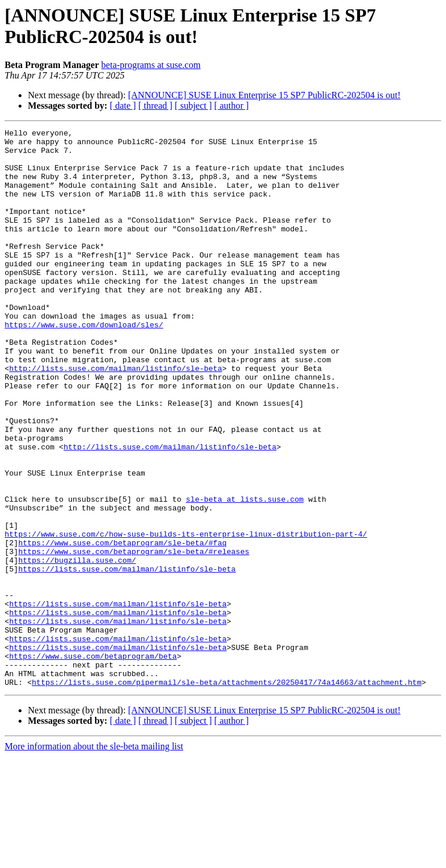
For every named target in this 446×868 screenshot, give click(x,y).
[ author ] (232, 106)
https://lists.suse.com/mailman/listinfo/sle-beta (127, 658)
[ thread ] (155, 106)
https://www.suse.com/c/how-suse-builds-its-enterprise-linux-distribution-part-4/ (186, 616)
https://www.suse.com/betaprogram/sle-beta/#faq (122, 626)
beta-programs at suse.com (151, 65)
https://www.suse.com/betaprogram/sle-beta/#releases (134, 637)
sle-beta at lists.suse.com (245, 574)
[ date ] (123, 106)
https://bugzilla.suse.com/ (77, 647)
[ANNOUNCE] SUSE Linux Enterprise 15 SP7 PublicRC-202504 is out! (264, 95)
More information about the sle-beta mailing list (94, 858)
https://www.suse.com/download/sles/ (84, 365)
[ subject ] (193, 106)
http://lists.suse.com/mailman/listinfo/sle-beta (116, 417)
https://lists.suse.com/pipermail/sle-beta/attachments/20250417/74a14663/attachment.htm (227, 794)
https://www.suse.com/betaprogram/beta (93, 762)
